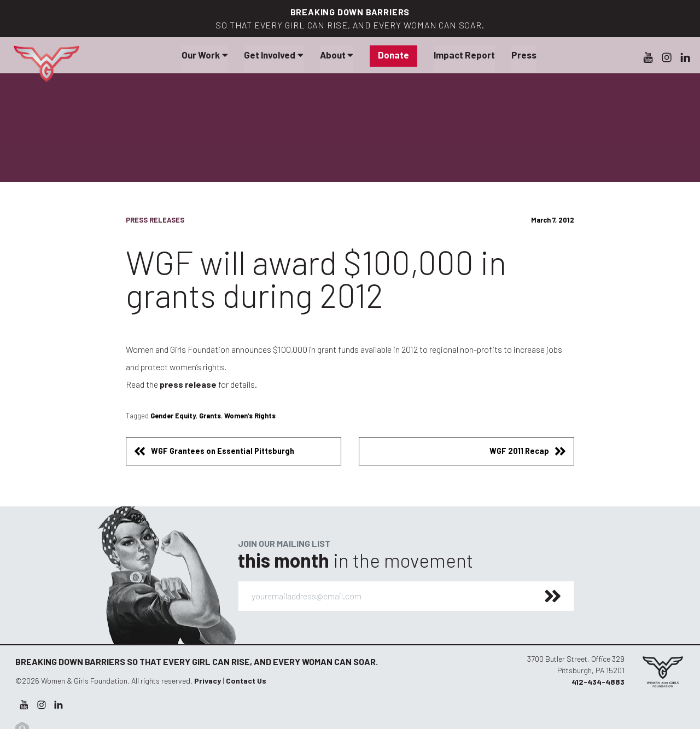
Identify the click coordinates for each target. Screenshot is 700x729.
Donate (393, 55)
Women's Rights (250, 416)
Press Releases (155, 220)
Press (524, 55)
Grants (210, 416)
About (337, 55)
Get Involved (273, 55)
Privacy (208, 681)
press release (188, 384)
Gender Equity (173, 416)
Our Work (205, 55)
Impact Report (464, 55)
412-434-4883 (598, 682)
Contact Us (246, 681)
